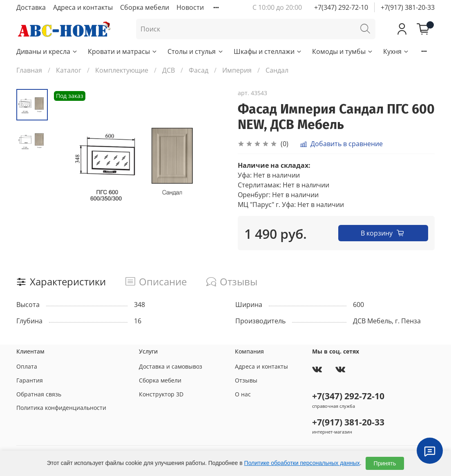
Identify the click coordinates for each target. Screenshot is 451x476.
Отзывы (246, 380)
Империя (237, 70)
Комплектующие (122, 70)
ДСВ (169, 70)
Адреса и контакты (83, 7)
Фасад (199, 70)
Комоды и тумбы (343, 51)
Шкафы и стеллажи (268, 51)
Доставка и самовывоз (171, 366)
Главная (29, 70)
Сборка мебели (145, 7)
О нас (243, 394)
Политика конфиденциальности (61, 408)
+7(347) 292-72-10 (341, 7)
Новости (190, 7)
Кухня (396, 51)
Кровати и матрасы (123, 51)
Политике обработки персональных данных (302, 463)
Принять (385, 463)
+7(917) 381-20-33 (408, 7)
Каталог (69, 70)
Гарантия (30, 380)
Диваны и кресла (47, 51)
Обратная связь (39, 394)
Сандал (277, 70)
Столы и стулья (195, 51)
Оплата (27, 366)
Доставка (31, 7)
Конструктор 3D (161, 394)
